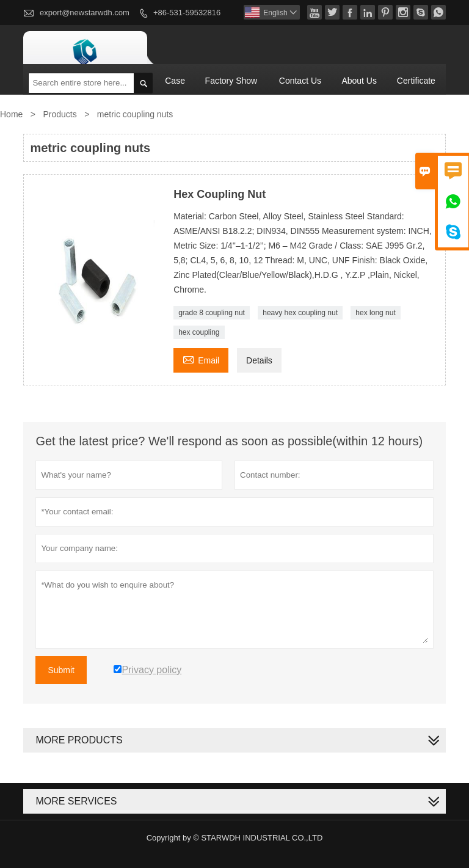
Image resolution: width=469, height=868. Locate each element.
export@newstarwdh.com (85, 13)
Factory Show (231, 81)
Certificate (416, 81)
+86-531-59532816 (187, 13)
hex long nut (375, 313)
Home (11, 114)
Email (201, 359)
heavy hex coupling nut (300, 313)
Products (60, 114)
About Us (359, 81)
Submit (61, 670)
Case (175, 81)
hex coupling (199, 332)
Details (259, 360)
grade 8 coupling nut (212, 313)
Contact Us (300, 81)
